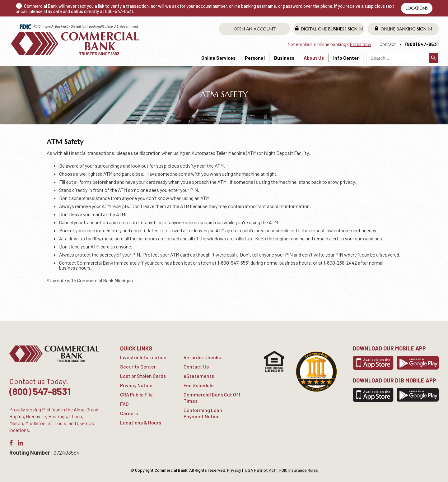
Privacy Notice (136, 385)
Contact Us (196, 366)
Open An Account (255, 29)
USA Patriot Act (260, 470)
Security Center (138, 366)
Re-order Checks (202, 357)
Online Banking (403, 29)
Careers (129, 413)
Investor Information (143, 357)
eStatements (199, 376)
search (434, 58)
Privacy (234, 470)
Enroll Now (360, 44)
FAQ (124, 404)
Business (284, 58)
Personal (255, 58)
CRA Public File (136, 394)
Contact (388, 44)
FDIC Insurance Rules (299, 470)
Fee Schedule (199, 385)
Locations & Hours (141, 422)
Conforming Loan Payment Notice (203, 413)
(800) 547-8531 (422, 44)
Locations (417, 8)
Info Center (346, 58)
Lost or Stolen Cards (143, 376)
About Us (314, 58)
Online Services (218, 58)
